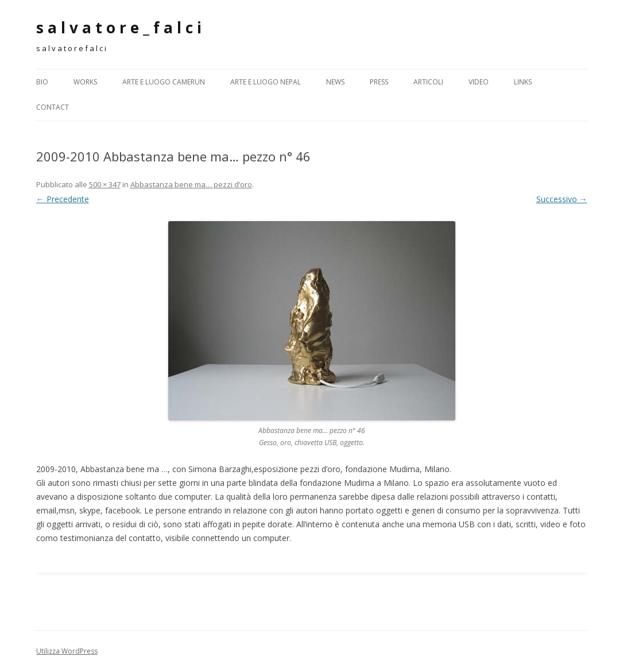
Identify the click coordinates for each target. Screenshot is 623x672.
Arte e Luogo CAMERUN (164, 82)
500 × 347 (105, 184)
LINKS (523, 82)
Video (479, 82)
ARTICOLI (428, 82)
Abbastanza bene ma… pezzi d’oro (191, 184)
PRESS (379, 82)
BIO (42, 82)
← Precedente (63, 199)
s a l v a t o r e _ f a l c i (119, 28)
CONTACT (53, 107)
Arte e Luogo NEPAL (266, 82)
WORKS (85, 82)
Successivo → (562, 199)
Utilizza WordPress (67, 651)
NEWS (335, 82)
